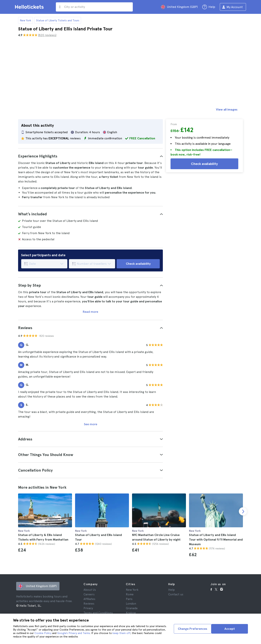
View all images (227, 109)
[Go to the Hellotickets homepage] (30, 7)
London (131, 604)
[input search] (94, 7)
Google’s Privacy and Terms (74, 633)
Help (171, 590)
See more (91, 424)
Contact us (176, 594)
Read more (90, 312)
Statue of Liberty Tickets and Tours (58, 20)
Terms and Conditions (98, 613)
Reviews (89, 604)
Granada (132, 608)
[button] (90, 156)
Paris (129, 599)
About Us (90, 590)
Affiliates (89, 599)
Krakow (131, 613)
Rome (130, 594)
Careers (89, 594)
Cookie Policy (43, 633)
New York (26, 20)
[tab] (90, 156)
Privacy (88, 608)
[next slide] (243, 511)
